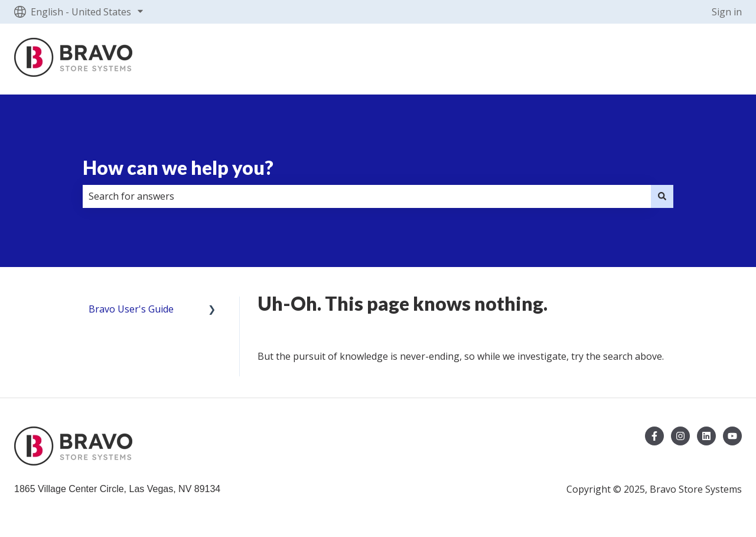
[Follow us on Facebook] (654, 436)
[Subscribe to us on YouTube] (732, 436)
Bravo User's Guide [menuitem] (131, 309)
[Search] (662, 196)
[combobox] (367, 196)
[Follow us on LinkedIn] (706, 436)
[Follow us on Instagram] (680, 436)
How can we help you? (178, 167)
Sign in (727, 12)
